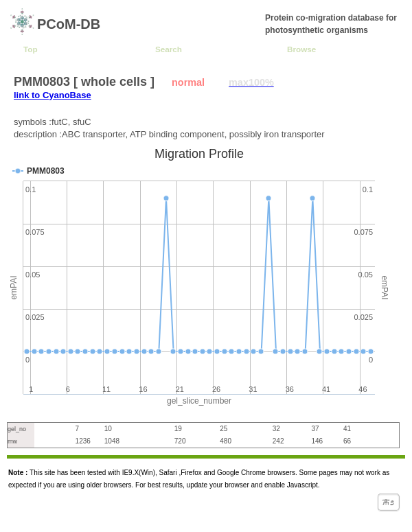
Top (31, 49)
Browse (301, 49)
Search (169, 49)
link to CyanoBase (53, 95)
